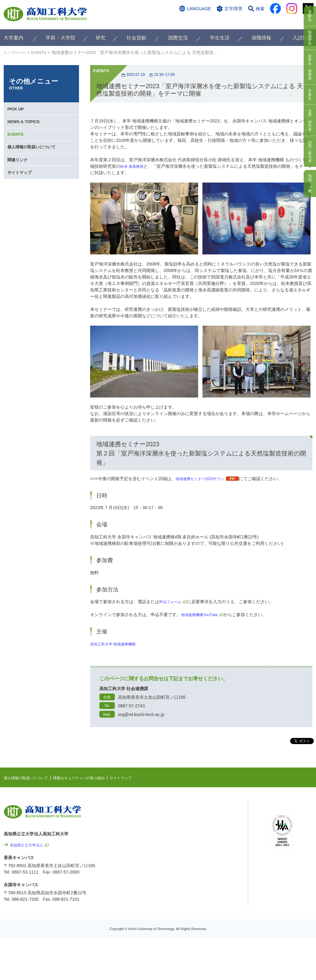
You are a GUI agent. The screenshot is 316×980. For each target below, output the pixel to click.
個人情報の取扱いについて (34, 161)
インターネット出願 (287, 21)
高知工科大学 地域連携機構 (117, 644)
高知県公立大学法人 (29, 845)
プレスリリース (217, 906)
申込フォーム (172, 602)
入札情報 (210, 939)
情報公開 (210, 889)
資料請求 (252, 21)
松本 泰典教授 (134, 166)
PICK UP (17, 111)
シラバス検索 (284, 818)
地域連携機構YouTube (202, 615)
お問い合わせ (222, 21)
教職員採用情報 (217, 923)
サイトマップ (21, 194)
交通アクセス (189, 21)
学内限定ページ (286, 837)
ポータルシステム (288, 827)
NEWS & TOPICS (25, 128)
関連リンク (19, 178)
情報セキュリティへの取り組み (91, 778)
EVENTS (44, 52)
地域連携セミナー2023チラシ (204, 479)
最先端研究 (203, 830)
